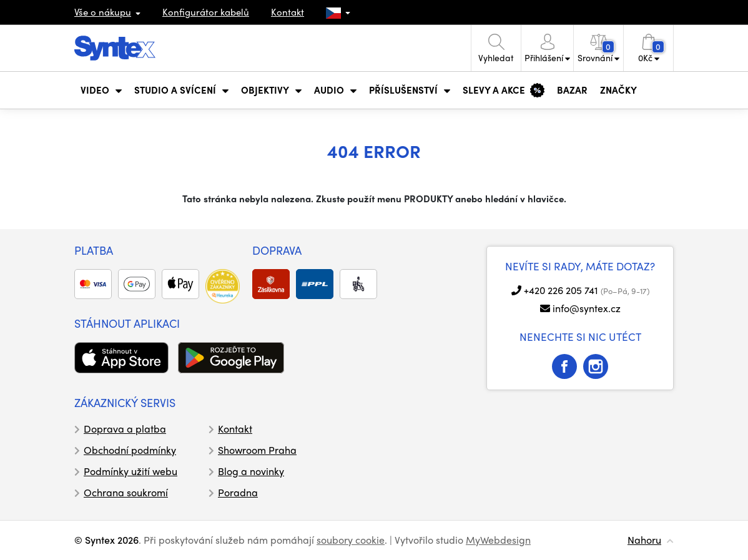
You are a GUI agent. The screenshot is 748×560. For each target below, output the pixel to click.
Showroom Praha (257, 450)
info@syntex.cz (587, 308)
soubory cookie (351, 540)
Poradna (238, 492)
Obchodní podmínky (130, 450)
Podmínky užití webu (130, 471)
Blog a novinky (251, 471)
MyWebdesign (498, 540)
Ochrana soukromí (126, 492)
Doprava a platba (125, 429)
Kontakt (288, 12)
